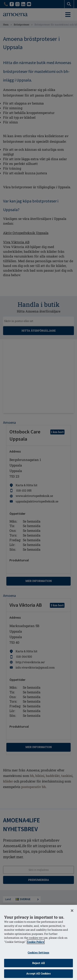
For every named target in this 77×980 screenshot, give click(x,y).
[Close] (72, 911)
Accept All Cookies (38, 973)
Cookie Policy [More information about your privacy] (36, 942)
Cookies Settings (38, 952)
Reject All (38, 963)
